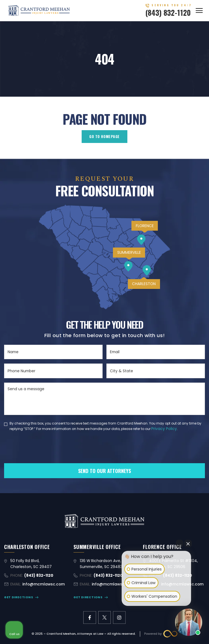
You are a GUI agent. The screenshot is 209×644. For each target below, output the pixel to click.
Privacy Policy (164, 429)
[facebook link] (90, 617)
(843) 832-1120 (168, 13)
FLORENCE (145, 226)
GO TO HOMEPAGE (104, 136)
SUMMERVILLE (129, 252)
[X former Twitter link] (105, 617)
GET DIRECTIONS (19, 597)
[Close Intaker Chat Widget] (188, 544)
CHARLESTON (144, 284)
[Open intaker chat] (130, 608)
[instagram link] (119, 617)
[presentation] (45, 456)
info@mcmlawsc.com (44, 584)
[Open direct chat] (180, 544)
